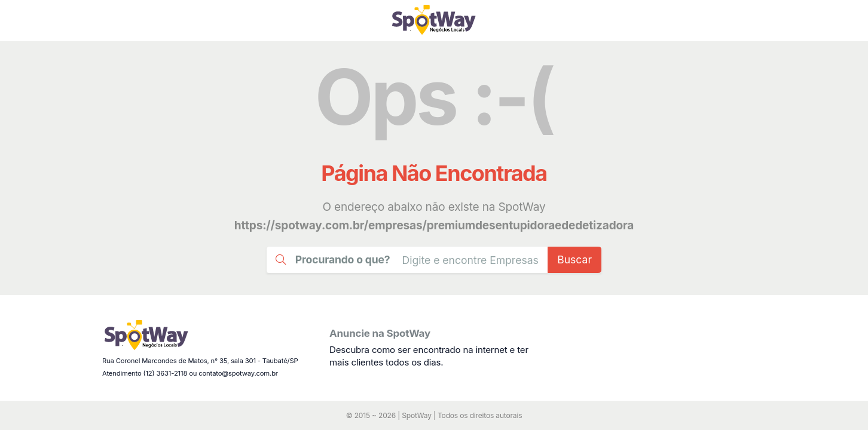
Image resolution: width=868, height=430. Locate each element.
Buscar (574, 259)
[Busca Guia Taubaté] (470, 259)
